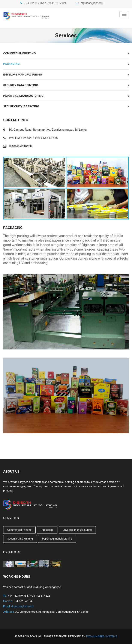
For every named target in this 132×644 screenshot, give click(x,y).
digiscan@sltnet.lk (92, 3)
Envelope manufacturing (23, 75)
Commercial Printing (19, 53)
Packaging (11, 64)
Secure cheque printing (21, 106)
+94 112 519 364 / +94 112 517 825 (45, 3)
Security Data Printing (21, 85)
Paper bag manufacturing (23, 96)
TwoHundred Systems (101, 636)
